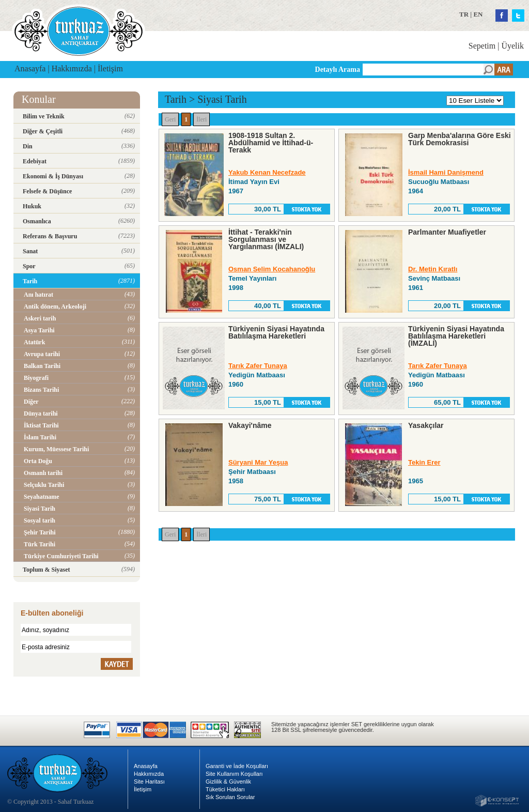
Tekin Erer (424, 462)
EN (478, 14)
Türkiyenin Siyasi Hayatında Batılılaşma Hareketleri (276, 332)
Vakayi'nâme (250, 425)
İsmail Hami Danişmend (446, 172)
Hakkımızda (72, 68)
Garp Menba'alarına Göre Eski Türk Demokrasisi (460, 139)
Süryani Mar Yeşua (258, 462)
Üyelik (512, 46)
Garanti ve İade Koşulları (237, 766)
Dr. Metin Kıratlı (433, 269)
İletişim (110, 68)
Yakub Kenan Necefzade (267, 172)
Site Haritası (149, 782)
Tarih (176, 99)
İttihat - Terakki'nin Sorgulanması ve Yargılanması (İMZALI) (266, 239)
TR (464, 14)
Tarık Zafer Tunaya (258, 366)
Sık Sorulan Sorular (230, 797)
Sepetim (482, 46)
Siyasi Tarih (222, 99)
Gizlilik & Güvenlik (228, 782)
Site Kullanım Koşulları (234, 774)
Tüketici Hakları (225, 789)
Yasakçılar (426, 425)
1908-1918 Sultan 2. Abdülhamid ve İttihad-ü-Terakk (271, 143)
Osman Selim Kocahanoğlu (272, 269)
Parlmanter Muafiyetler (447, 232)
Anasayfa (30, 68)
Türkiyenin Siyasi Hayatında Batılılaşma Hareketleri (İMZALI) (456, 336)
